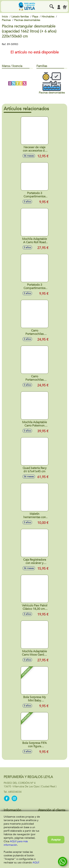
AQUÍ (36, 863)
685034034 (15, 792)
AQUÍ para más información (16, 843)
